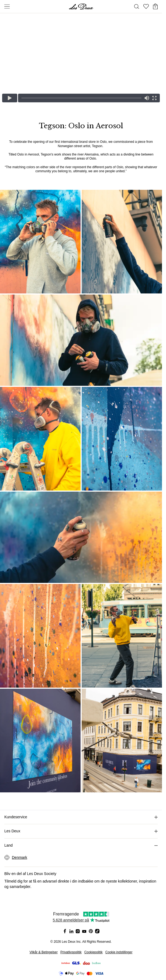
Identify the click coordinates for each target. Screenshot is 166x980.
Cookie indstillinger (119, 952)
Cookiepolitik (94, 952)
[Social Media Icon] (65, 931)
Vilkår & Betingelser (44, 952)
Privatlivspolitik (71, 952)
